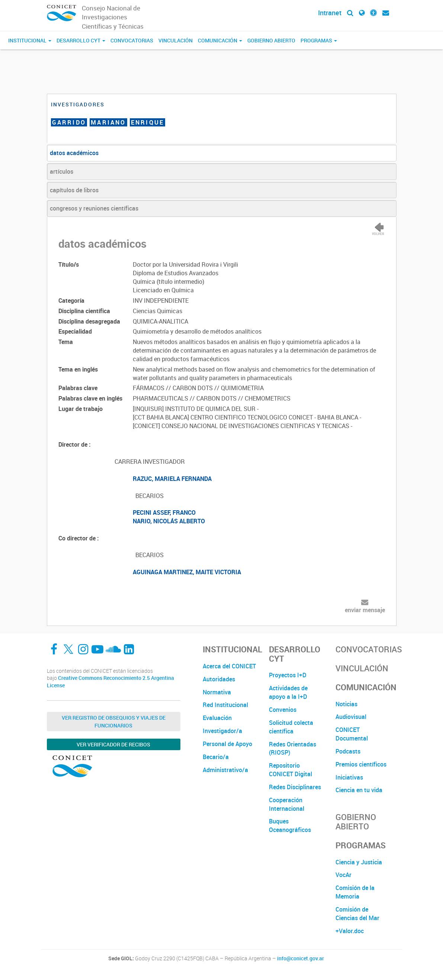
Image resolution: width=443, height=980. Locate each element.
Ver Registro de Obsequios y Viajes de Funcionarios (114, 722)
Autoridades (219, 679)
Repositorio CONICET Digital (290, 770)
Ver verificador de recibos (113, 744)
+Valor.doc (350, 931)
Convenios (283, 710)
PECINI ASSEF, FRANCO (164, 513)
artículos (62, 171)
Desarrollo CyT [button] (81, 40)
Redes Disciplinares (295, 787)
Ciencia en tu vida (359, 790)
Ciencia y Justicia (359, 862)
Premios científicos (361, 764)
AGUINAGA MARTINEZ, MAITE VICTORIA (187, 572)
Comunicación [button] (220, 40)
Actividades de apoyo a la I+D (288, 692)
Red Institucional (225, 705)
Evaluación (217, 718)
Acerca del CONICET (229, 666)
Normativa (217, 692)
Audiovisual (351, 717)
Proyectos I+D (288, 675)
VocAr (344, 875)
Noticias (346, 704)
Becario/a (216, 757)
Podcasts (348, 751)
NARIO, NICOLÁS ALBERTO (169, 521)
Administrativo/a (225, 770)
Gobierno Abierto (271, 40)
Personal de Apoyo (227, 744)
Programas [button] (319, 40)
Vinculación (176, 40)
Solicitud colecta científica (291, 727)
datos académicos (74, 153)
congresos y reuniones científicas (94, 208)
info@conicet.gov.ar (301, 958)
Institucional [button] (30, 40)
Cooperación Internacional (287, 804)
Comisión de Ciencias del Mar (357, 914)
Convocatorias (132, 40)
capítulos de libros (74, 190)
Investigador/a (222, 731)
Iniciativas (349, 777)
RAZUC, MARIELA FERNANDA (172, 479)
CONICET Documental (352, 734)
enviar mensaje (365, 610)
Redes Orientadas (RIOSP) (293, 748)
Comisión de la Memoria (355, 892)
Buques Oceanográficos (290, 825)
